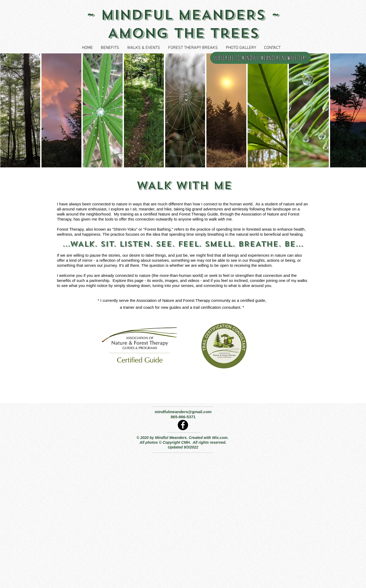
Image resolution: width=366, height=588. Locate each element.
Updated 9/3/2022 (183, 447)
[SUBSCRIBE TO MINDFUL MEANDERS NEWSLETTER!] (261, 58)
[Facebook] (183, 425)
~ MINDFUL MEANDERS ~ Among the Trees (183, 24)
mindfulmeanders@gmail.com (183, 412)
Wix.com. (221, 438)
